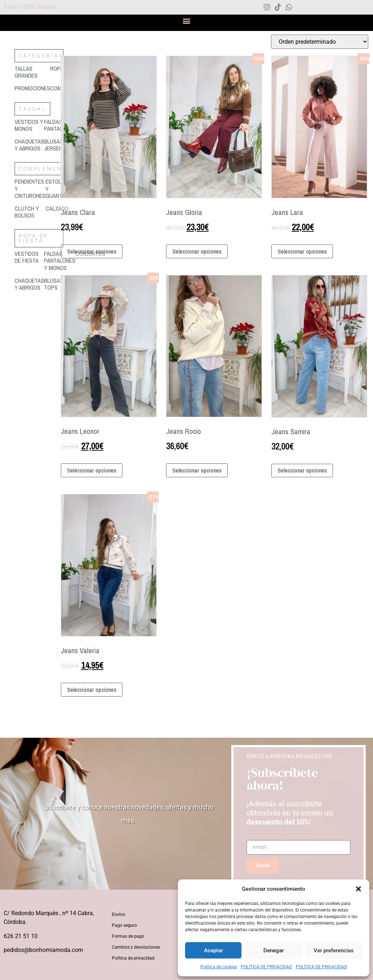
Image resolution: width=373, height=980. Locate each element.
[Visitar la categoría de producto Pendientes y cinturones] (30, 189)
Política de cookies (219, 967)
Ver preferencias (334, 950)
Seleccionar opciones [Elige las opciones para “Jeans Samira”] (302, 470)
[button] (358, 889)
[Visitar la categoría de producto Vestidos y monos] (29, 125)
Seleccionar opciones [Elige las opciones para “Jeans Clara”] (92, 251)
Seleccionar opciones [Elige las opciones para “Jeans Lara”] (302, 251)
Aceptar (213, 950)
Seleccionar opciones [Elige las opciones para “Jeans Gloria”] (197, 251)
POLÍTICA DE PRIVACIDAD (266, 967)
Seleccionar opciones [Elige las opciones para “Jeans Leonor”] (92, 470)
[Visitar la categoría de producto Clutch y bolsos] (30, 212)
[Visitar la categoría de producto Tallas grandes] (32, 72)
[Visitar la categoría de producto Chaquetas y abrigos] (29, 145)
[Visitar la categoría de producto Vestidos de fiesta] (29, 257)
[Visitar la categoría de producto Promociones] (32, 88)
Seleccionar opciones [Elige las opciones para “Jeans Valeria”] (92, 690)
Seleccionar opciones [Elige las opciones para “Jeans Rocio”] (197, 470)
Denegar (274, 950)
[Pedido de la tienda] (320, 42)
